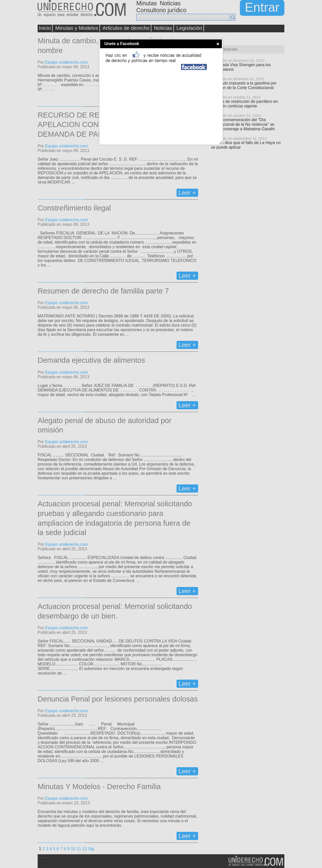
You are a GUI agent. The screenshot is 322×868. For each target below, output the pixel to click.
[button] (218, 44)
